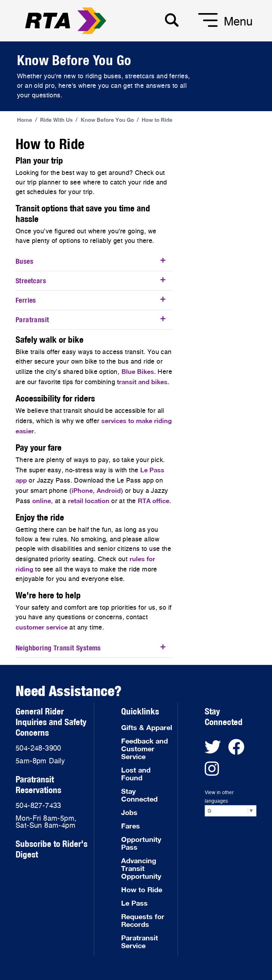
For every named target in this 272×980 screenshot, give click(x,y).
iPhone (82, 490)
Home (25, 120)
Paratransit (32, 320)
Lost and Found (136, 774)
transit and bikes (142, 382)
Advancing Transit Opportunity (141, 868)
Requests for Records (143, 920)
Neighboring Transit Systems (58, 648)
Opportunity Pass (141, 843)
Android (109, 490)
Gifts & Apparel (147, 727)
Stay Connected (139, 795)
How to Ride (157, 120)
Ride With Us (56, 120)
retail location (89, 501)
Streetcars (31, 281)
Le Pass (134, 903)
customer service (42, 627)
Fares (131, 826)
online (42, 501)
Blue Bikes (138, 371)
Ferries (26, 300)
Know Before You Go (107, 120)
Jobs (129, 812)
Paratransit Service (140, 941)
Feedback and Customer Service (144, 748)
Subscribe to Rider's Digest (52, 849)
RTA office (154, 501)
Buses (24, 261)
